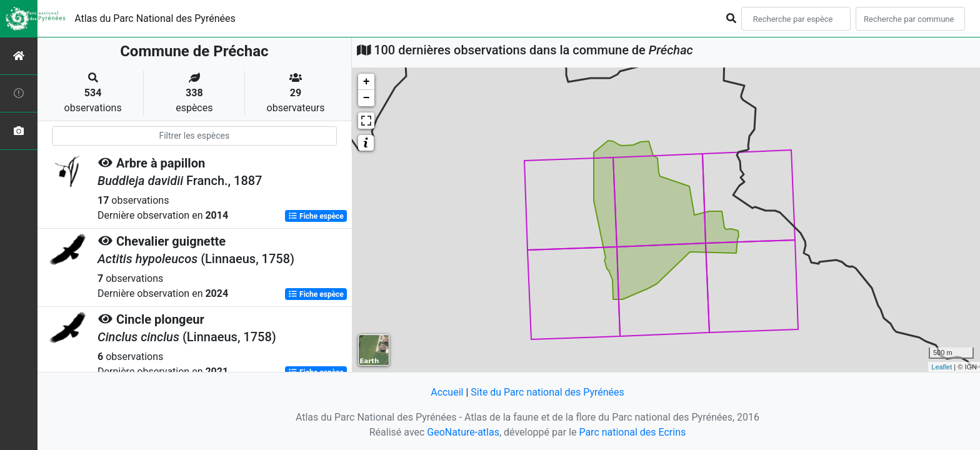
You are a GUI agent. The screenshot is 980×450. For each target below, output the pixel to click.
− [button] (367, 98)
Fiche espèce (316, 216)
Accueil (447, 392)
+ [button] (367, 82)
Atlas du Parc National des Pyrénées (155, 18)
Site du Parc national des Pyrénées (547, 392)
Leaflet (942, 367)
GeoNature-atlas (463, 432)
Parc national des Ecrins (632, 432)
